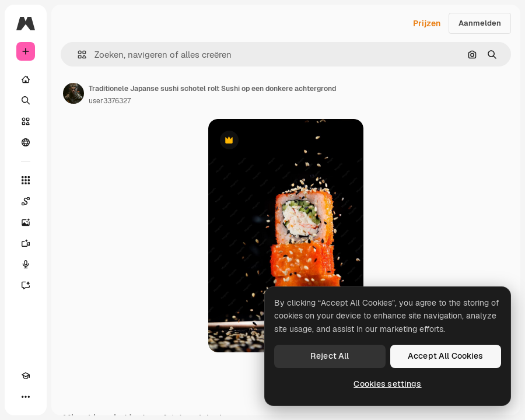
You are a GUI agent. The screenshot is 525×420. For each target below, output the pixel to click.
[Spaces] (26, 201)
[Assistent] (26, 285)
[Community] (26, 142)
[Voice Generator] (26, 264)
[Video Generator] (26, 243)
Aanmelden (480, 23)
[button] (77, 55)
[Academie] (26, 376)
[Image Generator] (26, 222)
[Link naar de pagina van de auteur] (73, 93)
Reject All (330, 356)
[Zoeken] (26, 100)
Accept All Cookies (446, 356)
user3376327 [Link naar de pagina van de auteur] (110, 101)
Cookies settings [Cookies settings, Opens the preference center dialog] (387, 384)
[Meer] (26, 397)
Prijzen (427, 23)
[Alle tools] (26, 180)
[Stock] (26, 121)
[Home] (26, 79)
